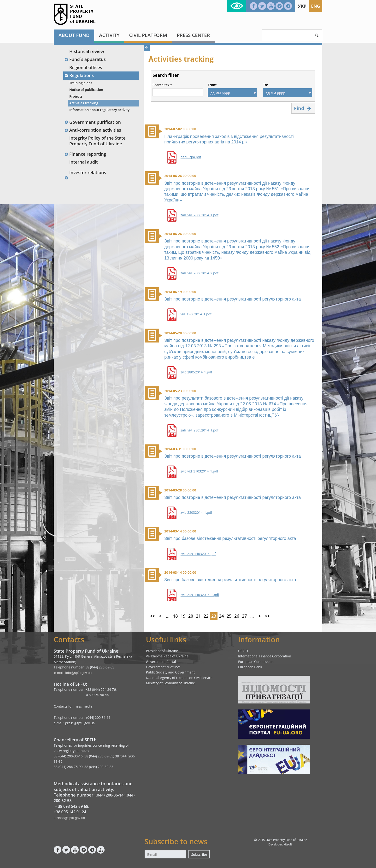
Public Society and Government (170, 672)
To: (265, 85)
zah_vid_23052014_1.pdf (200, 430)
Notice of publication (86, 90)
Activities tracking (84, 103)
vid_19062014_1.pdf (196, 314)
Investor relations (88, 172)
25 (229, 616)
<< (152, 616)
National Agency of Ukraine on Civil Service (179, 678)
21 (198, 616)
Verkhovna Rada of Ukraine (167, 656)
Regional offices (86, 67)
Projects (76, 96)
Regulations (79, 75)
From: (212, 85)
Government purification (93, 122)
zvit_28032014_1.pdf (196, 513)
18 (175, 616)
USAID (243, 651)
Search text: (162, 85)
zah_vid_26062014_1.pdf (200, 215)
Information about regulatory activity (99, 110)
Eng (316, 6)
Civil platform (148, 35)
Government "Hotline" (163, 667)
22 (206, 616)
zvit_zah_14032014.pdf (198, 554)
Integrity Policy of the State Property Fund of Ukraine (97, 141)
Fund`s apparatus (85, 59)
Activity (109, 35)
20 (191, 616)
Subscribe (199, 854)
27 (244, 616)
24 (221, 616)
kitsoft (288, 844)
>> (267, 616)
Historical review (87, 51)
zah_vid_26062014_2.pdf (200, 273)
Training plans (81, 83)
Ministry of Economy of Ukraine (170, 683)
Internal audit (84, 162)
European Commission (256, 662)
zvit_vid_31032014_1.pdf (199, 471)
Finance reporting (85, 154)
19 (183, 616)
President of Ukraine (162, 651)
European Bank (250, 667)
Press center (193, 35)
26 (237, 616)
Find (303, 108)
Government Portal (161, 662)
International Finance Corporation (265, 656)
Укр (302, 6)
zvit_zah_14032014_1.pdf (200, 595)
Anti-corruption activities (93, 130)
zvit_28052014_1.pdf (196, 372)
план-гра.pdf (191, 157)
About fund (74, 35)
